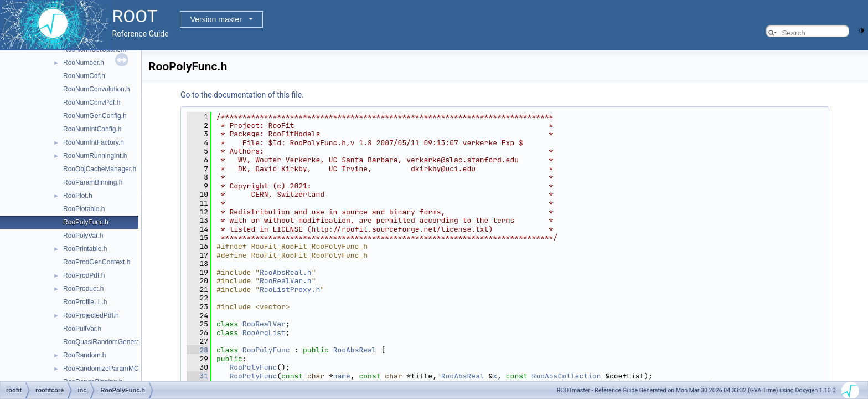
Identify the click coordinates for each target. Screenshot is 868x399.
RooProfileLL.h (85, 302)
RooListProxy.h (290, 290)
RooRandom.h (84, 355)
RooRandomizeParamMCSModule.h (117, 369)
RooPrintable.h (85, 249)
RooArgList (264, 333)
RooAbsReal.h (286, 272)
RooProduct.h (83, 289)
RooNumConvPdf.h (92, 103)
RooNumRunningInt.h (95, 156)
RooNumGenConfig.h (95, 116)
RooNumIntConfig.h (92, 129)
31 (197, 376)
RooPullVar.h (82, 329)
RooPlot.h (78, 196)
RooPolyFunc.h (86, 222)
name (342, 376)
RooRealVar (264, 324)
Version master (216, 19)
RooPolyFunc (266, 350)
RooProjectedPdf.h (91, 315)
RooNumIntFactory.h (94, 142)
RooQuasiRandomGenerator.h (108, 342)
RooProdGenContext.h (97, 262)
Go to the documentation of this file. (242, 95)
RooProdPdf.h (84, 275)
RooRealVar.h (286, 281)
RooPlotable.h (84, 209)
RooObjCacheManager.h (100, 169)
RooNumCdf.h (84, 76)
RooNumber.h (84, 63)
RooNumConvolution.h (97, 89)
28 (197, 350)
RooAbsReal (355, 350)
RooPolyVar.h (83, 236)
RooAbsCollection (567, 376)
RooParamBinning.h (93, 182)
